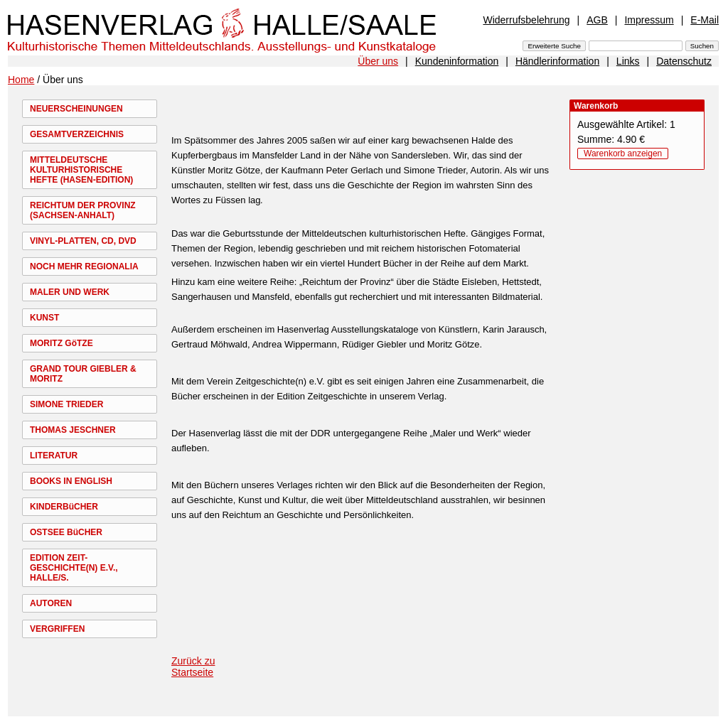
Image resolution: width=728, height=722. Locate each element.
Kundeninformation (457, 61)
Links (628, 61)
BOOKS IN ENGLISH (71, 481)
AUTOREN (51, 603)
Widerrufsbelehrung (526, 20)
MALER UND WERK (70, 292)
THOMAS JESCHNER (73, 430)
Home (21, 80)
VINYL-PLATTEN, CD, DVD (83, 241)
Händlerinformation (557, 61)
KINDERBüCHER (64, 507)
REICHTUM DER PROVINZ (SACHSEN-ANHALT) (83, 210)
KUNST (44, 318)
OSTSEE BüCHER (66, 532)
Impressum (649, 20)
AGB (597, 20)
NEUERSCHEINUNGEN (76, 109)
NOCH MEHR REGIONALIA (84, 266)
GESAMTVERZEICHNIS (77, 134)
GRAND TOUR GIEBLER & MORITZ (83, 374)
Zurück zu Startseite (193, 667)
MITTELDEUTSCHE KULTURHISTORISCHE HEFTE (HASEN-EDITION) (81, 170)
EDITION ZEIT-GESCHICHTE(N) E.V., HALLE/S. (74, 568)
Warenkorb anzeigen (623, 153)
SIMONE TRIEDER (66, 404)
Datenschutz (684, 61)
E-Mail (705, 20)
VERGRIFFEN (57, 629)
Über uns (378, 61)
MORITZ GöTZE (61, 343)
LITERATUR (54, 456)
